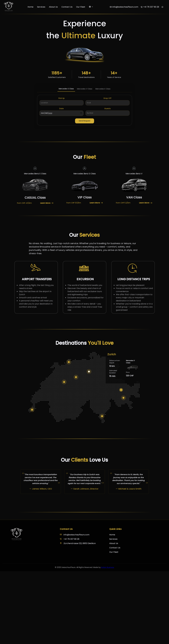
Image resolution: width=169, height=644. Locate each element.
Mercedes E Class (103, 89)
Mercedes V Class (85, 89)
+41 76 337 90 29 (70, 539)
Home (30, 7)
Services (41, 7)
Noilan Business (108, 567)
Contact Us (67, 7)
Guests (107, 109)
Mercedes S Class (66, 89)
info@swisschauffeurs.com (75, 535)
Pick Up (62, 98)
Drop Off (107, 98)
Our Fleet (81, 7)
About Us (53, 7)
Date (62, 109)
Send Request (85, 121)
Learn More (47, 203)
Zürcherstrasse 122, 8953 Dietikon (78, 543)
